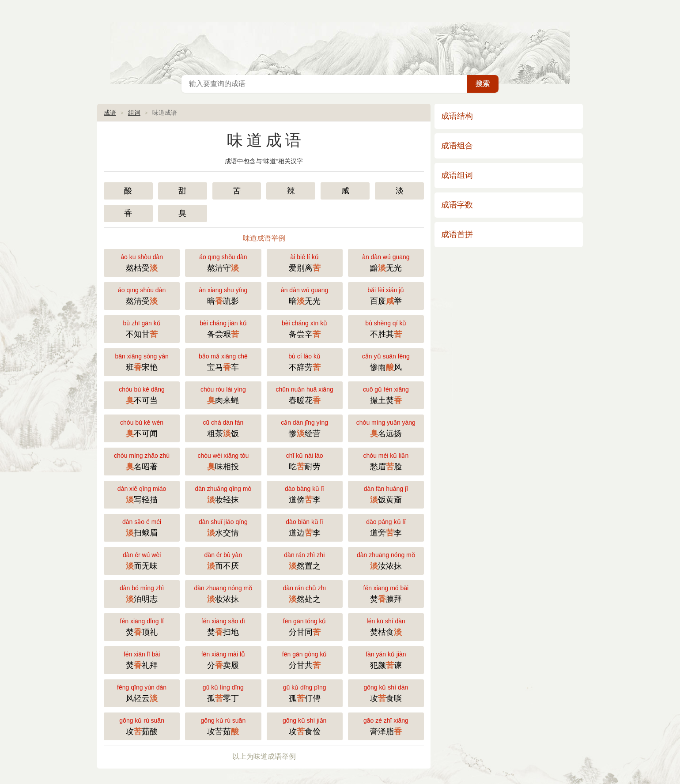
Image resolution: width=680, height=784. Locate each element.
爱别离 (305, 262)
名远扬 (386, 428)
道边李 (305, 527)
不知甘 (142, 328)
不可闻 (142, 428)
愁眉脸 (386, 461)
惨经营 (305, 428)
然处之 (305, 593)
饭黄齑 (386, 494)
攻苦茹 (223, 726)
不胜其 (386, 328)
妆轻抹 (223, 494)
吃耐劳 (305, 461)
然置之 (305, 560)
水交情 (223, 527)
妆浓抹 (223, 593)
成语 (110, 113)
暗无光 (305, 295)
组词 (134, 113)
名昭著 (142, 461)
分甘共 (305, 659)
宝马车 (223, 361)
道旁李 (386, 527)
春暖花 (305, 394)
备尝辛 (305, 328)
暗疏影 (223, 295)
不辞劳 (305, 361)
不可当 (142, 394)
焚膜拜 (386, 593)
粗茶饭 (223, 428)
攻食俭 (305, 726)
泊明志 (142, 593)
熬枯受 (142, 262)
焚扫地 (223, 626)
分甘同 (305, 626)
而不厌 (223, 560)
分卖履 (223, 659)
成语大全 (340, 35)
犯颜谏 (386, 659)
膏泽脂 (386, 726)
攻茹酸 (142, 726)
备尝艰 (223, 328)
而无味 (142, 560)
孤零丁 (223, 692)
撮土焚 (386, 394)
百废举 (386, 295)
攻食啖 (386, 692)
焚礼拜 (142, 659)
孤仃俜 (305, 692)
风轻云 (142, 692)
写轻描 (142, 494)
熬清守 (223, 262)
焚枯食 (386, 626)
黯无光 (386, 262)
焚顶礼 (142, 626)
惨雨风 (386, 361)
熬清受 (142, 295)
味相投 (223, 461)
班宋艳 (142, 361)
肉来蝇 (223, 394)
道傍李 (305, 494)
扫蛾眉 (142, 527)
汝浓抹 (386, 560)
